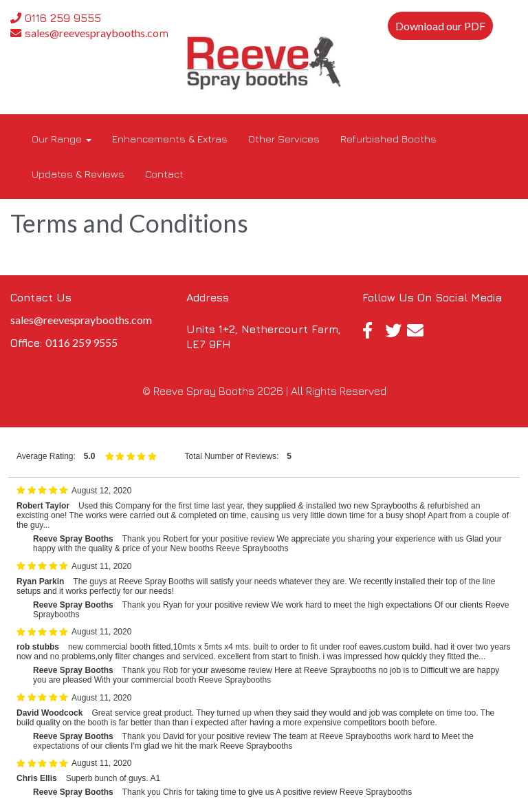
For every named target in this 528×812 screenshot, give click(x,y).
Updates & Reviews (78, 174)
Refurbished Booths (388, 139)
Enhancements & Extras (170, 139)
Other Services (284, 139)
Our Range (62, 139)
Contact (164, 174)
